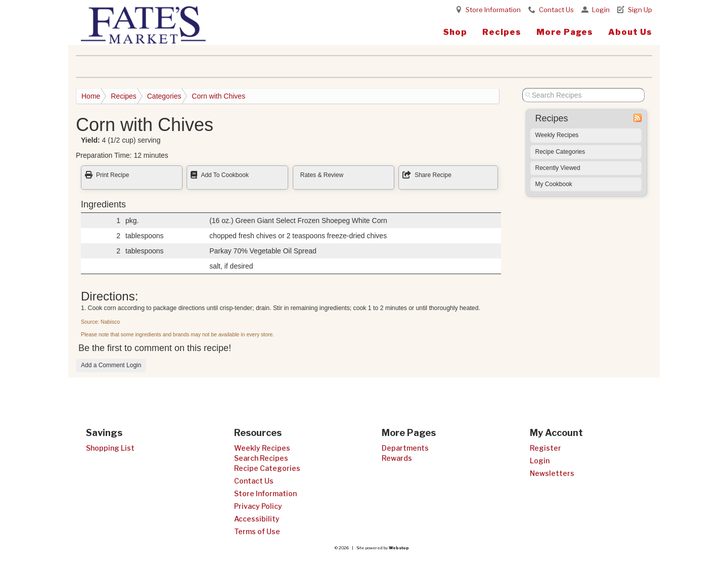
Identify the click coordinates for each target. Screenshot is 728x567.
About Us (630, 32)
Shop (455, 32)
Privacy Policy (258, 506)
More (565, 32)
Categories (164, 96)
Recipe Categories (560, 152)
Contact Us (556, 10)
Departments (405, 448)
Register (545, 448)
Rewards (397, 458)
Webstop (399, 548)
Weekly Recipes (557, 135)
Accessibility (257, 519)
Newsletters (552, 473)
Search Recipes (261, 458)
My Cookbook (554, 184)
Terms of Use (257, 531)
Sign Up (640, 10)
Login (601, 10)
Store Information (493, 10)
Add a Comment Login (111, 365)
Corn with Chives (218, 96)
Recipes (502, 32)
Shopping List (110, 448)
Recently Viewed (558, 168)
